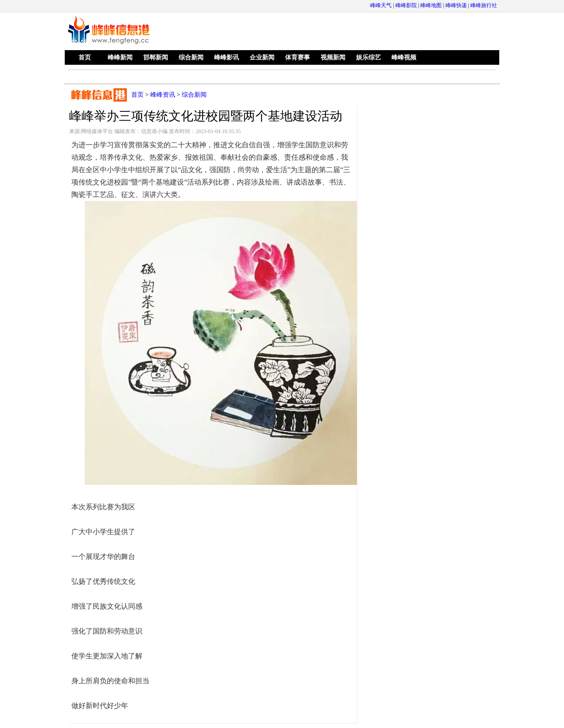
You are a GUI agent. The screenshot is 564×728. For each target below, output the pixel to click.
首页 (85, 57)
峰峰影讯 (227, 57)
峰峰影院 (406, 5)
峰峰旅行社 (484, 5)
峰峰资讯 (163, 95)
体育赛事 (298, 57)
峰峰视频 (404, 57)
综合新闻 (191, 57)
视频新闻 (333, 57)
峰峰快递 (456, 5)
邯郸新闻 (156, 57)
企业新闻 (262, 57)
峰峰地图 (431, 5)
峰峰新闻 (120, 57)
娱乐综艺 (368, 57)
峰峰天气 (381, 5)
